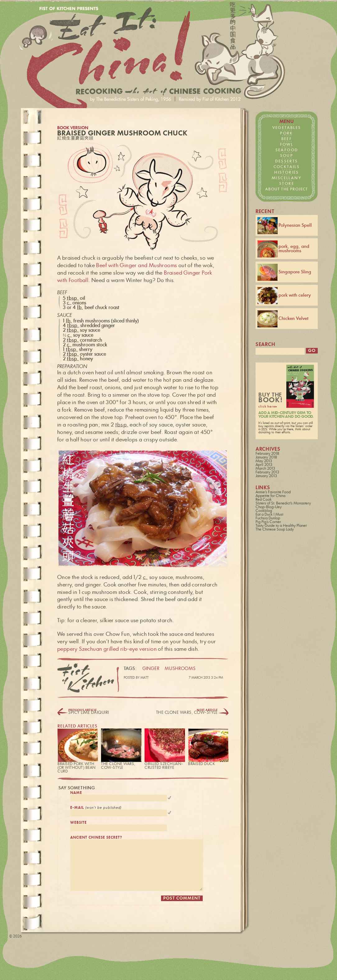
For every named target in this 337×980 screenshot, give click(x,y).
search (265, 345)
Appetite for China (270, 497)
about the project (286, 189)
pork (287, 133)
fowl (287, 144)
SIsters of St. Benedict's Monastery (283, 504)
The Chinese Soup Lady (275, 530)
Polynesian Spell (285, 226)
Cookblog (264, 512)
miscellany (287, 178)
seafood (287, 150)
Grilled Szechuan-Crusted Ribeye (164, 766)
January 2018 (266, 458)
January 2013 (266, 477)
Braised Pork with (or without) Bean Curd (77, 768)
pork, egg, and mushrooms (283, 249)
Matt (145, 678)
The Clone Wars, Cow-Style (187, 713)
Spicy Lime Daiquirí (89, 713)
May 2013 (264, 462)
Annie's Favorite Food (273, 493)
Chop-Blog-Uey (269, 508)
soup (287, 156)
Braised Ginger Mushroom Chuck (122, 133)
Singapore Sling (284, 272)
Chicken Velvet (283, 319)
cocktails (287, 167)
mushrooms (180, 669)
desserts (286, 161)
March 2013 (265, 469)
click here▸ (268, 408)
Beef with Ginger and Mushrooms (136, 265)
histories (287, 172)
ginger (151, 669)
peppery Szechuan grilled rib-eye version (107, 649)
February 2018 (267, 454)
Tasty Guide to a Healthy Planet (281, 526)
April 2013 (264, 466)
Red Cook (264, 500)
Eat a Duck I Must (269, 515)
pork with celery (284, 296)
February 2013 (267, 473)
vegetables (287, 128)
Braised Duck (201, 764)
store (287, 184)
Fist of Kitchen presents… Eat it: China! (154, 58)
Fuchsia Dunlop (268, 519)
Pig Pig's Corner (268, 523)
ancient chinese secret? (96, 840)
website (78, 825)
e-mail (96, 809)
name (76, 793)
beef (287, 139)
